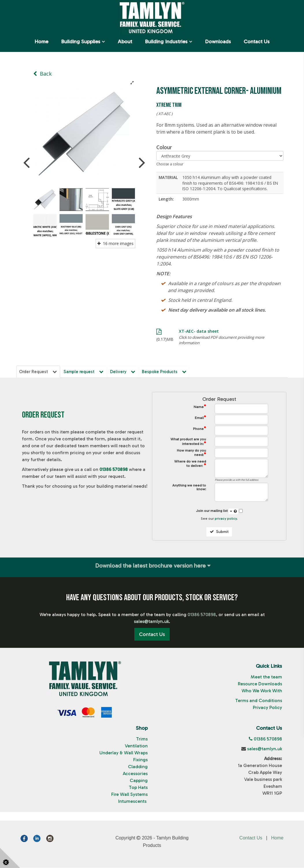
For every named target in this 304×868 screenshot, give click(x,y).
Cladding (138, 767)
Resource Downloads (260, 684)
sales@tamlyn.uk (265, 749)
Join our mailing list (217, 512)
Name (200, 407)
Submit (219, 532)
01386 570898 (114, 470)
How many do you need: (191, 453)
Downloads (218, 42)
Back (42, 74)
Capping (139, 781)
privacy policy (226, 519)
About (125, 42)
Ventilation (136, 746)
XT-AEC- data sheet (199, 331)
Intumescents (133, 801)
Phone (200, 429)
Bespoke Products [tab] (167, 372)
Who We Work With (262, 691)
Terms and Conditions (259, 701)
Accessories (135, 774)
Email (200, 418)
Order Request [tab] (38, 372)
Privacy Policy (267, 708)
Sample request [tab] (85, 372)
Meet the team (266, 677)
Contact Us (257, 42)
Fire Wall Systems (129, 795)
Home (41, 42)
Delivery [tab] (125, 372)
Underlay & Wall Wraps (124, 753)
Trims (142, 739)
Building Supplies (81, 42)
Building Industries (166, 42)
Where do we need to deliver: (190, 464)
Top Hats (138, 788)
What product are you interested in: (188, 442)
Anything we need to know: (189, 488)
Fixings (140, 760)
